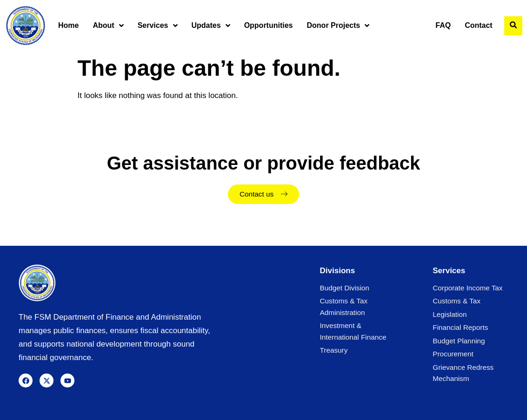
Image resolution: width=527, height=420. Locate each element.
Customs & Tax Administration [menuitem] (344, 306)
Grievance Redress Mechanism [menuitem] (463, 373)
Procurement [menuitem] (453, 354)
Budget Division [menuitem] (345, 288)
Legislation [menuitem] (450, 314)
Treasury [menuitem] (334, 350)
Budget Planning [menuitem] (459, 341)
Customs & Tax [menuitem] (457, 301)
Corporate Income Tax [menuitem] (467, 288)
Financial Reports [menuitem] (460, 327)
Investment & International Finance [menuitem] (353, 331)
